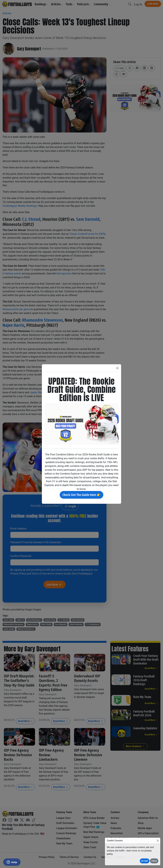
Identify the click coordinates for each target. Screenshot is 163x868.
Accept (145, 861)
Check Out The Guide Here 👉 (81, 495)
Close (154, 861)
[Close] (158, 841)
